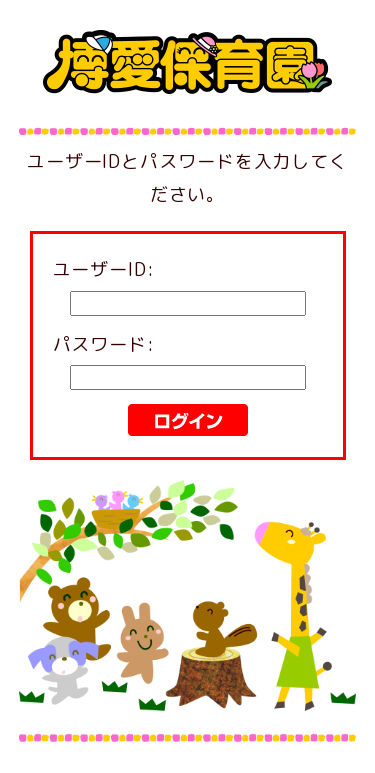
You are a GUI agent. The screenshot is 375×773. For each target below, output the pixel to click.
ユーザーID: (104, 269)
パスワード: (104, 344)
